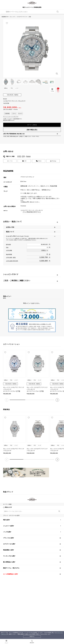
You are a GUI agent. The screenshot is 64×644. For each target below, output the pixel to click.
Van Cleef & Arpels (47, 524)
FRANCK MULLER (8, 514)
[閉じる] (15, 624)
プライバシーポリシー (38, 608)
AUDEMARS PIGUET (28, 504)
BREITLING (7, 524)
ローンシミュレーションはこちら (11, 116)
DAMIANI (6, 534)
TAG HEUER (26, 524)
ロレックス (13, 17)
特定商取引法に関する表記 (39, 605)
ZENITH (43, 529)
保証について (15, 605)
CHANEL (25, 514)
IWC (23, 519)
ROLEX (6, 499)
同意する (32, 636)
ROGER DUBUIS (8, 509)
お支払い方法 (15, 598)
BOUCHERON (26, 539)
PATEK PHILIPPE (8, 504)
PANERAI (44, 519)
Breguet (43, 504)
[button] (57, 400)
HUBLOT (43, 509)
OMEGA (44, 499)
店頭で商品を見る (32, 130)
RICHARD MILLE (8, 544)
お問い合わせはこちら (48, 574)
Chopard (25, 529)
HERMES (6, 529)
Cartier (25, 499)
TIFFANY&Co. (45, 534)
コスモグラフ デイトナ (22, 17)
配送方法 (14, 602)
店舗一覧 (34, 602)
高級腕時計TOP (5, 17)
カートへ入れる (32, 125)
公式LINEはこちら (16, 574)
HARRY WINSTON (46, 514)
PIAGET (5, 539)
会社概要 (34, 598)
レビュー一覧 (15, 608)
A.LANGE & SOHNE (28, 509)
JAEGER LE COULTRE (9, 519)
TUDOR (28, 534)
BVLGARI (44, 539)
